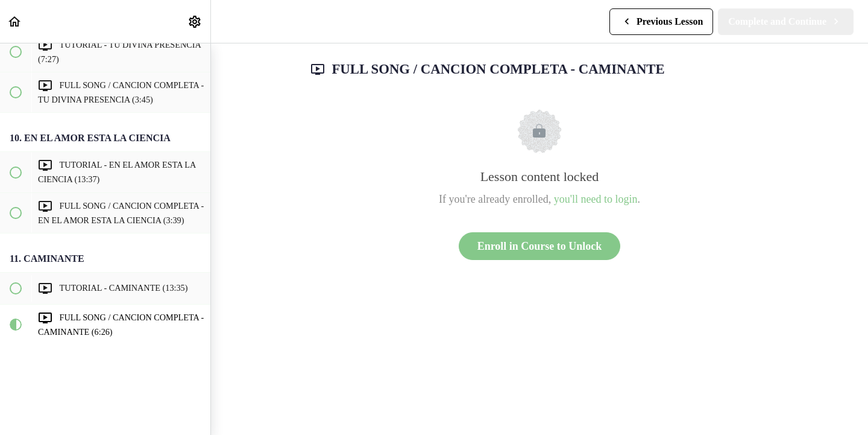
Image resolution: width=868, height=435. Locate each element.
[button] (15, 21)
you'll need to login (596, 199)
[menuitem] (195, 21)
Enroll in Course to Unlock (540, 246)
